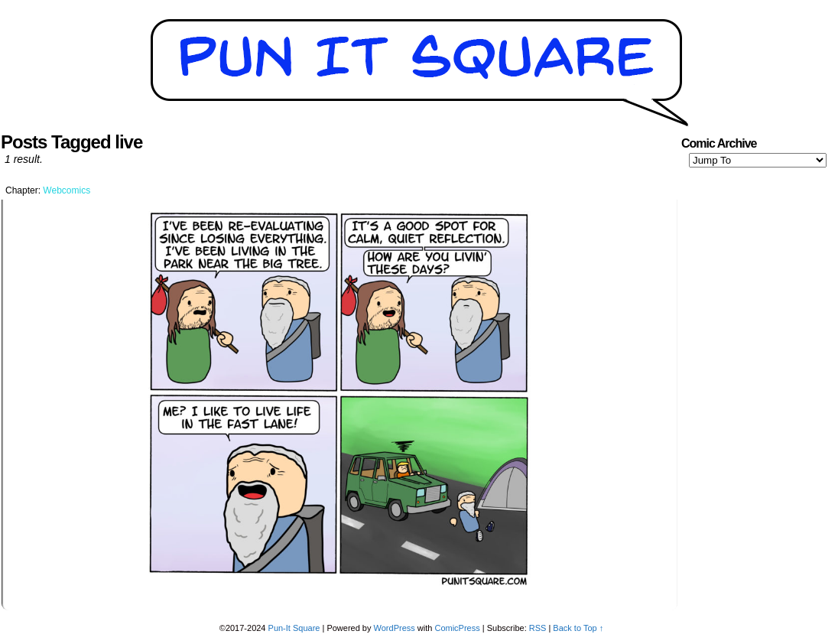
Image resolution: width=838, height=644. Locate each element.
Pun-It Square (294, 628)
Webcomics (67, 190)
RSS (538, 628)
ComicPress (457, 628)
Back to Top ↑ (578, 628)
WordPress (395, 628)
